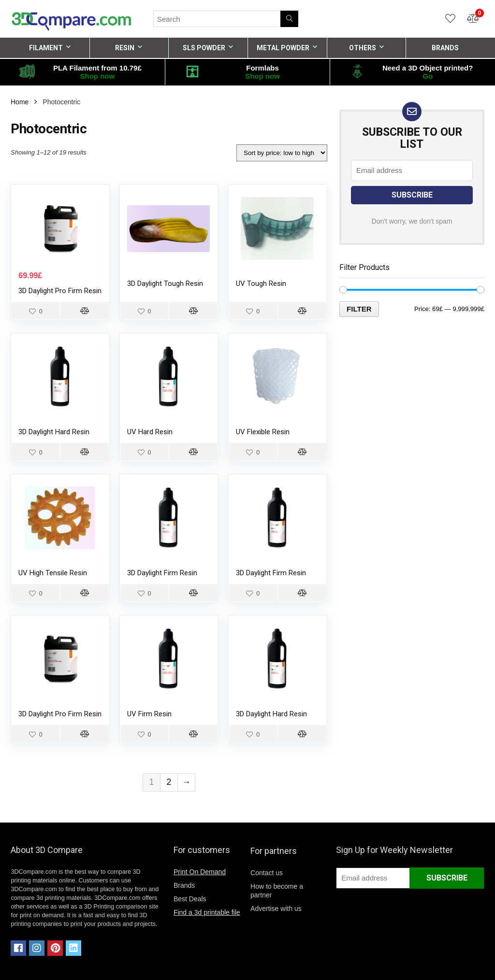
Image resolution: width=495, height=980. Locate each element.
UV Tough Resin (261, 284)
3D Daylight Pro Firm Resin (60, 291)
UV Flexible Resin (263, 432)
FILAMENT (46, 48)
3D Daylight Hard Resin (54, 432)
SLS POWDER (204, 48)
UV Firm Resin (149, 714)
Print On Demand (200, 872)
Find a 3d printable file (207, 912)
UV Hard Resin (150, 432)
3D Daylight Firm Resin (162, 573)
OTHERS (363, 48)
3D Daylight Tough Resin (165, 284)
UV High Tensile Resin (53, 573)
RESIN (125, 48)
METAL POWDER (283, 48)
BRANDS (445, 48)
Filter (359, 309)
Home (20, 102)
